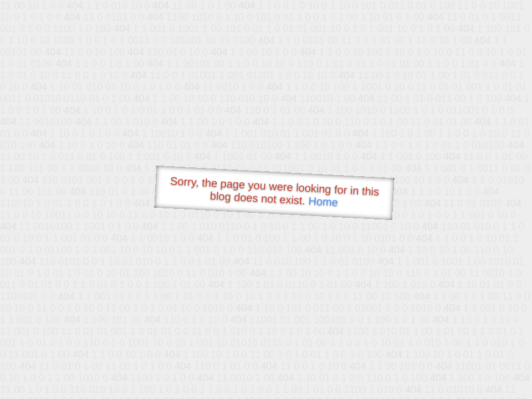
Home (323, 201)
